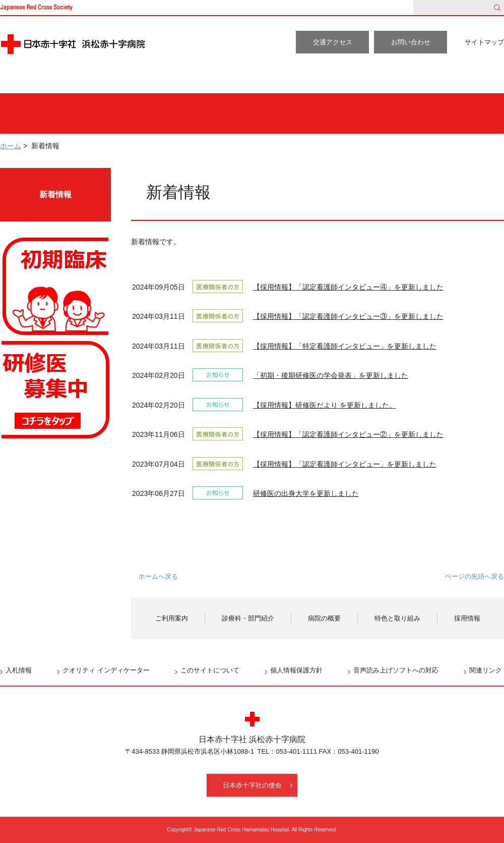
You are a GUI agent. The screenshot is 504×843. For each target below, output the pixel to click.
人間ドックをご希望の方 (151, 114)
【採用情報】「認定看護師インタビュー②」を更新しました (348, 434)
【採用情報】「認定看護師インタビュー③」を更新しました (348, 316)
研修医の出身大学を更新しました (306, 493)
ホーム (27, 81)
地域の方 (366, 114)
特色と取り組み (383, 81)
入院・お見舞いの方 (271, 114)
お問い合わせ (411, 42)
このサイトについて (210, 670)
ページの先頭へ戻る (475, 576)
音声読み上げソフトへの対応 (396, 670)
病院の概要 (290, 81)
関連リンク (486, 670)
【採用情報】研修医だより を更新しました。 (325, 405)
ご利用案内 (97, 81)
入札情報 (19, 670)
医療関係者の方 (453, 114)
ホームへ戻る (158, 576)
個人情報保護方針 (296, 670)
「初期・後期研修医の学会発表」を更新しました (331, 375)
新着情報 (55, 194)
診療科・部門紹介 (193, 81)
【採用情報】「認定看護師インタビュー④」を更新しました (348, 287)
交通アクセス (333, 42)
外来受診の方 (44, 114)
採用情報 (469, 81)
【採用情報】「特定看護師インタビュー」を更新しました (345, 346)
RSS (498, 261)
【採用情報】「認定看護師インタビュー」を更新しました (345, 464)
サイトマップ (484, 42)
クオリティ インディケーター (106, 670)
